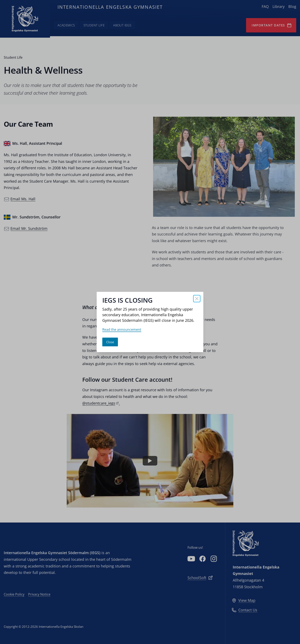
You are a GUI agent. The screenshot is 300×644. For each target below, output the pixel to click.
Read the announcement (122, 329)
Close (110, 342)
